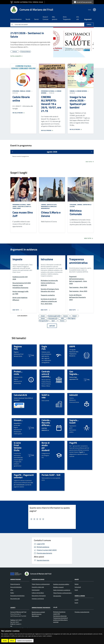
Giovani (28, 91)
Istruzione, (16, 91)
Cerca (89, 24)
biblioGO (74, 395)
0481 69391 (47, 550)
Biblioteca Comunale (76, 212)
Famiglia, (23, 91)
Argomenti (88, 19)
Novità (77, 579)
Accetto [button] (5, 641)
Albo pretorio (55, 18)
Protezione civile (19, 373)
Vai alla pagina (19, 113)
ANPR (72, 346)
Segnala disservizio (43, 560)
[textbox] (51, 519)
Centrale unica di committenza (48, 374)
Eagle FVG (44, 348)
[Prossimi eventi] (92, 152)
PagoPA (73, 443)
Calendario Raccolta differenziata (48, 423)
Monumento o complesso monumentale (49, 207)
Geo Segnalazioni (76, 373)
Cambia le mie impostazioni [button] (25, 641)
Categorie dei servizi (38, 579)
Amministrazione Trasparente (41, 608)
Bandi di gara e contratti (38, 612)
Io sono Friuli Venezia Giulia (18, 446)
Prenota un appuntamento (82, 612)
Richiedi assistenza (43, 547)
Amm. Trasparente (67, 18)
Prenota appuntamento (44, 553)
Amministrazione (16, 579)
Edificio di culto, (52, 205)
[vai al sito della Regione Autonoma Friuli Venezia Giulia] (27, 2)
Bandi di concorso (37, 614)
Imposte (17, 259)
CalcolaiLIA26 (20, 395)
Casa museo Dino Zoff (23, 214)
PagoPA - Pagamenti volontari (24, 476)
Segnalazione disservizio (60, 616)
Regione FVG (18, 348)
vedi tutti (52, 326)
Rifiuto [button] (12, 641)
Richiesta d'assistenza (59, 612)
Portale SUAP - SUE (51, 475)
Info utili (78, 18)
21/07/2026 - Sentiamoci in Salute (27, 35)
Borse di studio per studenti (46, 446)
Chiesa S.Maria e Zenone (51, 214)
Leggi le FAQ (41, 544)
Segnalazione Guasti (76, 421)
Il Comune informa (81, 91)
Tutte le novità (16, 56)
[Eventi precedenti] (12, 152)
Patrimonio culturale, (48, 91)
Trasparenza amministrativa (78, 261)
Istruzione (47, 259)
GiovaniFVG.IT (21, 420)
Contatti (13, 608)
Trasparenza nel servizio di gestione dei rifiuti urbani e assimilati (60, 620)
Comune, (72, 91)
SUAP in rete (45, 396)
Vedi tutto (90, 162)
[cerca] (92, 10)
